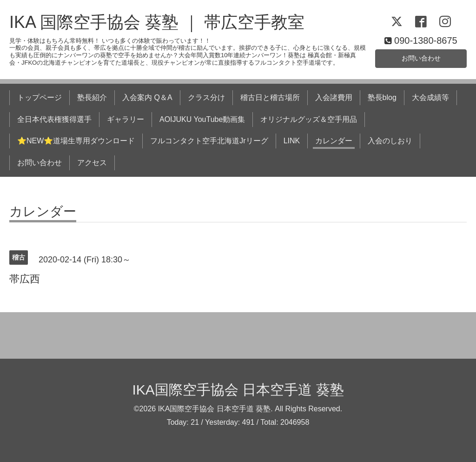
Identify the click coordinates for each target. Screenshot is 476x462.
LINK (292, 141)
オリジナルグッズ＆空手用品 (309, 119)
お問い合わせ (421, 57)
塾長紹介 (92, 97)
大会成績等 (430, 97)
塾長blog (382, 97)
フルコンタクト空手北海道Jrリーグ (209, 141)
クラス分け (206, 97)
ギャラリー (126, 119)
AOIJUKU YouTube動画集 (202, 119)
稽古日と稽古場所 (270, 97)
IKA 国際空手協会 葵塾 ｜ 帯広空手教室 (157, 22)
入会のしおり (390, 141)
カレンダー (334, 141)
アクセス (92, 163)
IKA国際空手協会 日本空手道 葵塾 (238, 390)
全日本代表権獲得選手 (54, 119)
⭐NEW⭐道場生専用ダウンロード (76, 141)
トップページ (40, 97)
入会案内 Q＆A (147, 97)
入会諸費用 (334, 97)
